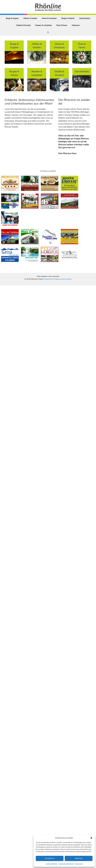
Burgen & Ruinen (68, 18)
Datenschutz (59, 279)
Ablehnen (79, 858)
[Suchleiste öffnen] (48, 32)
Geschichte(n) (85, 18)
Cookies (69, 279)
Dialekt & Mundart (23, 25)
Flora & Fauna (62, 25)
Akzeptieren (50, 858)
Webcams (76, 25)
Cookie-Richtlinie (52, 864)
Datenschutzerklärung (66, 864)
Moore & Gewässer (49, 18)
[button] (91, 838)
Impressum (79, 864)
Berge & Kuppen (12, 18)
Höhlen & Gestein (30, 18)
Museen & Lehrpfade (43, 25)
